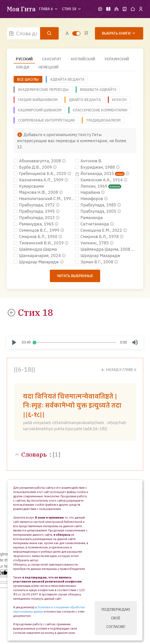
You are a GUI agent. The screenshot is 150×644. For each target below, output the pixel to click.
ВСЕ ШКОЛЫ (28, 79)
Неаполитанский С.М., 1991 (44, 199)
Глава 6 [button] (49, 9)
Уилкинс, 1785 (92, 243)
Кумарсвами (29, 186)
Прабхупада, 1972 (35, 205)
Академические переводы (43, 90)
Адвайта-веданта (67, 79)
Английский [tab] (83, 59)
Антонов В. (89, 161)
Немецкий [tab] (49, 67)
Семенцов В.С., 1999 (37, 230)
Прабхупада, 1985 (96, 205)
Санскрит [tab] (52, 59)
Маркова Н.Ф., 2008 (36, 192)
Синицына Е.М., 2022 (99, 230)
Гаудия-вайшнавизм (38, 100)
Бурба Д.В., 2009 (33, 167)
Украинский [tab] (117, 59)
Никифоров (90, 199)
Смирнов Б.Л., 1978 (97, 237)
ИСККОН (119, 100)
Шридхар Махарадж (98, 256)
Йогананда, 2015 (95, 173)
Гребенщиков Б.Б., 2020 (40, 173)
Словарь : (37, 454)
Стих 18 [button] (72, 9)
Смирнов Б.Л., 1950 (36, 237)
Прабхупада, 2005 (96, 211)
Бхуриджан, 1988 (95, 167)
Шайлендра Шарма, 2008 (103, 249)
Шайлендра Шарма (35, 249)
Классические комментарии (100, 110)
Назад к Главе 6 (118, 370)
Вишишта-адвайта (98, 90)
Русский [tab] (24, 59)
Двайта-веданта (85, 100)
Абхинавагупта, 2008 (38, 161)
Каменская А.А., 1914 (99, 180)
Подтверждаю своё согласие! (116, 618)
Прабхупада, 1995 (35, 211)
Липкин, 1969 (92, 186)
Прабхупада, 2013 (35, 218)
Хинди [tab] (23, 67)
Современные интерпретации (46, 120)
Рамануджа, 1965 (34, 224)
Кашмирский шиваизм (40, 110)
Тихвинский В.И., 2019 (39, 243)
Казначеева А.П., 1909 (39, 180)
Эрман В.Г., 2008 (95, 262)
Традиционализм (103, 120)
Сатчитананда (92, 224)
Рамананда (89, 218)
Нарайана (88, 192)
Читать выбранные (75, 276)
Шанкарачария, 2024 (38, 256)
